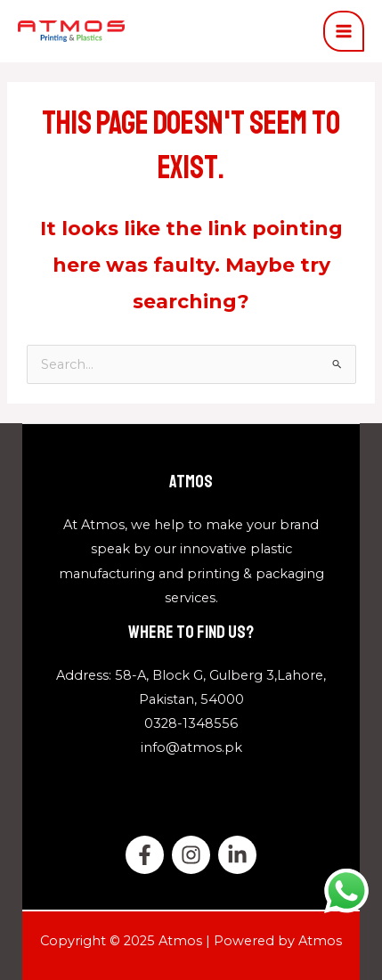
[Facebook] (145, 855)
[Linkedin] (237, 855)
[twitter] (191, 855)
